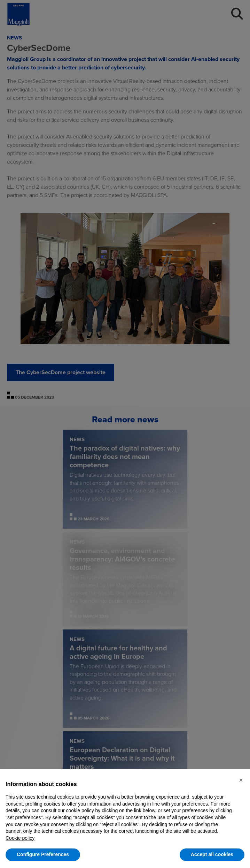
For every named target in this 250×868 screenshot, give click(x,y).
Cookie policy (20, 838)
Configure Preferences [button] (43, 854)
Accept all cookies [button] (212, 854)
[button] (241, 780)
